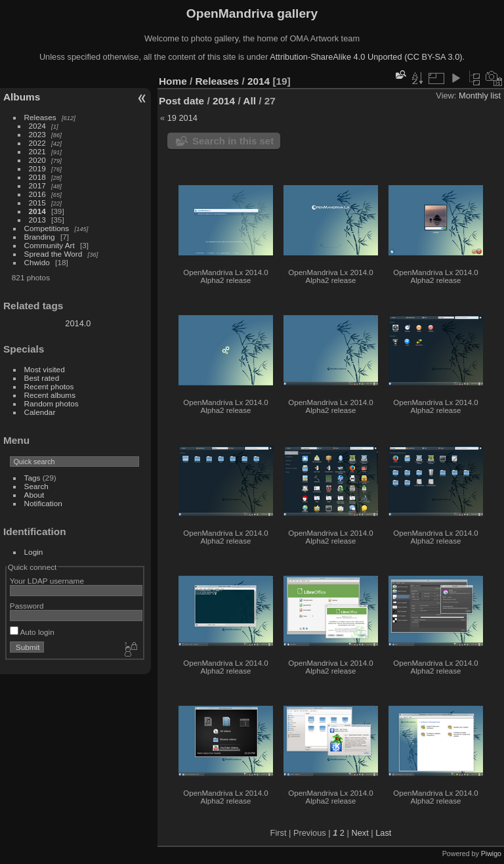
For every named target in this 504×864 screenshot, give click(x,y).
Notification (43, 503)
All (249, 101)
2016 (37, 194)
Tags (32, 478)
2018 (37, 177)
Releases (40, 117)
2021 (37, 151)
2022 (37, 143)
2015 (37, 203)
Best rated (42, 378)
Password (27, 606)
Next (360, 833)
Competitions (47, 228)
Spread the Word (53, 254)
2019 (37, 168)
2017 (37, 185)
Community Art (50, 245)
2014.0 (78, 323)
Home (173, 81)
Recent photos (49, 386)
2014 (37, 211)
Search (36, 486)
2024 (37, 126)
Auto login (32, 632)
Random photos (52, 403)
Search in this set (233, 141)
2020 (37, 160)
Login (34, 552)
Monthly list (480, 96)
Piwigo (491, 853)
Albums (22, 97)
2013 (37, 220)
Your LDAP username (47, 581)
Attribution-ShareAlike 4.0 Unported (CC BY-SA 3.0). (367, 57)
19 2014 (182, 118)
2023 (37, 134)
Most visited (45, 369)
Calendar (40, 412)
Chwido (37, 262)
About (34, 495)
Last (383, 833)
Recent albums (50, 395)
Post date (181, 101)
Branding (40, 237)
